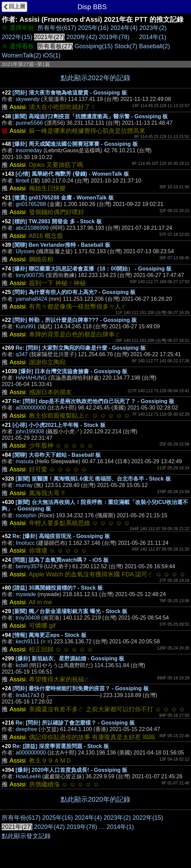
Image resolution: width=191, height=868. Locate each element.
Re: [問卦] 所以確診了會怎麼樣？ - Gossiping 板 (75, 723)
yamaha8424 (31, 299)
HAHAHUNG (31, 378)
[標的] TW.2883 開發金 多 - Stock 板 (57, 221)
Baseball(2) (154, 46)
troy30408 (28, 618)
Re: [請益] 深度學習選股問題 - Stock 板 (61, 746)
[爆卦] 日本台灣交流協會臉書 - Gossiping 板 (73, 371)
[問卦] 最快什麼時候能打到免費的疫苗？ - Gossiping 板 (81, 688)
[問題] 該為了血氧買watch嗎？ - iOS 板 (61, 560)
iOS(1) (52, 55)
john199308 (30, 431)
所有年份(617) (57, 28)
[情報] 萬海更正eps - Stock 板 (50, 635)
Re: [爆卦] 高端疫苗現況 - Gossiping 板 (61, 536)
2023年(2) (153, 28)
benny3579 (29, 566)
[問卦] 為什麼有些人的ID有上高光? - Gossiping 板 (74, 292)
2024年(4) (124, 28)
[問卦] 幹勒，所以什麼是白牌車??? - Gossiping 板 (75, 320)
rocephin (26, 515)
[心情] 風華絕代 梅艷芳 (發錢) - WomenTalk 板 (73, 174)
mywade (26, 594)
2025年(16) (93, 28)
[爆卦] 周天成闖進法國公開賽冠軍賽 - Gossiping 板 (75, 144)
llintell (22, 181)
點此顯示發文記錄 (26, 836)
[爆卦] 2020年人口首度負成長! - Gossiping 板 (72, 770)
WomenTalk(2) (21, 55)
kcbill (22, 665)
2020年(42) (82, 37)
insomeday (29, 150)
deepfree (26, 729)
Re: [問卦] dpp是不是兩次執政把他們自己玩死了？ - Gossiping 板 (94, 401)
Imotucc (25, 543)
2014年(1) (153, 37)
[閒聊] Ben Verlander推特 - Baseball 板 (61, 245)
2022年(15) (17, 37)
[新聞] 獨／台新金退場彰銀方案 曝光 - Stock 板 (70, 611)
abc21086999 (32, 228)
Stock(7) (126, 46)
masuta (25, 461)
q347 (22, 354)
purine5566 (29, 123)
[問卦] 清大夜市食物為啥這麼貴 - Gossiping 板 (70, 93)
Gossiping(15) (94, 46)
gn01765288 (31, 204)
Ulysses (25, 251)
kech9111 (27, 641)
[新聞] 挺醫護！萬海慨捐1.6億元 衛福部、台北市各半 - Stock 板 (93, 479)
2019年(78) (114, 37)
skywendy (28, 99)
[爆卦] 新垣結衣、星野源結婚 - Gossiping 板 (70, 658)
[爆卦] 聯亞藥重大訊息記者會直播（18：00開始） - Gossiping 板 (92, 269)
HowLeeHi (28, 776)
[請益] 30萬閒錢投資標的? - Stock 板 (58, 588)
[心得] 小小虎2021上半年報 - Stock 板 (59, 425)
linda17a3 (27, 695)
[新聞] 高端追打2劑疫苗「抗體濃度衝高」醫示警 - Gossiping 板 (90, 116)
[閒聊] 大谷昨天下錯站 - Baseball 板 (57, 455)
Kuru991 (26, 326)
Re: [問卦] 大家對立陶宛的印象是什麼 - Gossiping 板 (81, 348)
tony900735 (30, 275)
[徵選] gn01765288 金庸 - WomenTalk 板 (63, 198)
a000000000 (31, 408)
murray (24, 485)
